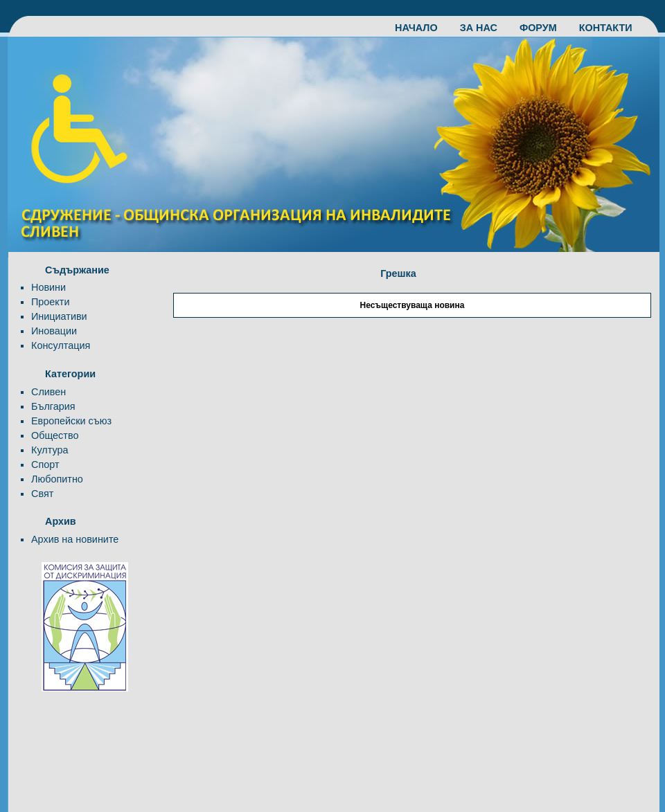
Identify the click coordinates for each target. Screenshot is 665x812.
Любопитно (57, 479)
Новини (48, 287)
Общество (55, 435)
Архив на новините (75, 539)
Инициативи (59, 316)
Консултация (61, 345)
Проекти (50, 302)
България (53, 406)
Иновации (54, 331)
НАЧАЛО (423, 28)
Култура (50, 450)
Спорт (45, 464)
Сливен (48, 392)
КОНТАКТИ (606, 28)
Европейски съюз (71, 421)
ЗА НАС (486, 28)
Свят (42, 494)
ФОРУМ (545, 28)
